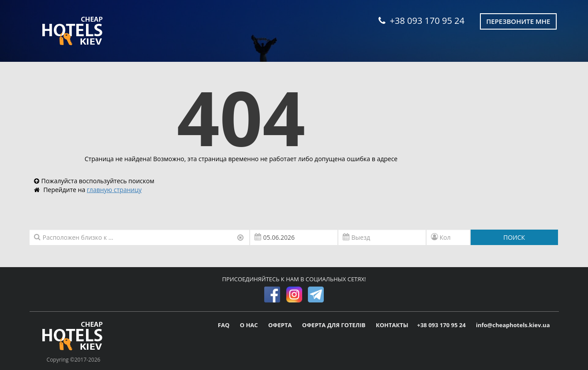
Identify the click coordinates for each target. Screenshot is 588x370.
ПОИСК (514, 237)
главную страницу (114, 190)
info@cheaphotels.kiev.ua (513, 325)
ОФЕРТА (281, 325)
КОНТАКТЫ (392, 325)
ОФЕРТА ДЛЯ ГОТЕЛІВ (335, 325)
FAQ (225, 325)
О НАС (250, 325)
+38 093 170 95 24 (421, 21)
